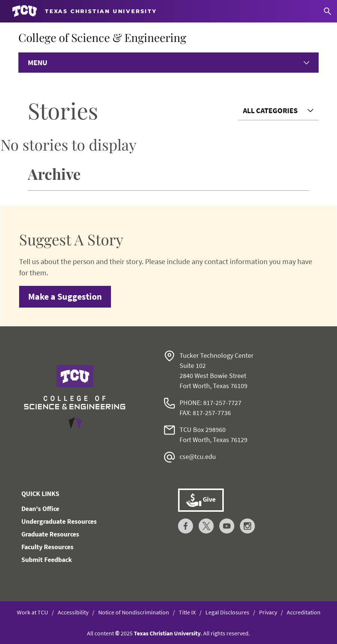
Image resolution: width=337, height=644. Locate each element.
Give (201, 500)
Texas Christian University (167, 633)
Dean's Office (40, 509)
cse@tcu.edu (198, 456)
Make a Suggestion (65, 297)
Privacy (268, 612)
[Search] (327, 11)
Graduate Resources (50, 534)
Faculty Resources (47, 547)
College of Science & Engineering (102, 37)
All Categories (270, 110)
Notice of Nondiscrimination (134, 612)
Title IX (187, 612)
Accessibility (73, 612)
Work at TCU (32, 612)
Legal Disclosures (227, 612)
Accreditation (304, 612)
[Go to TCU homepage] (85, 11)
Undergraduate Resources (59, 521)
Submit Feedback (47, 560)
